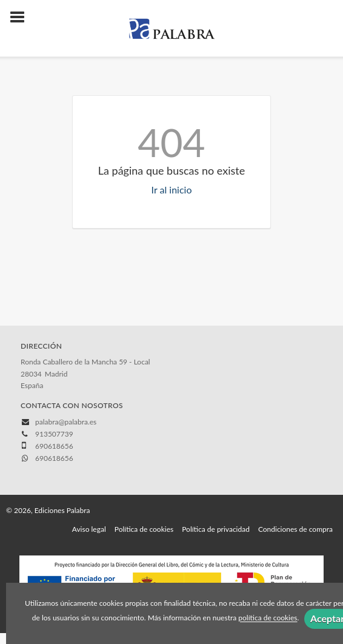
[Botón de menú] (22, 18)
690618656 (54, 458)
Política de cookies (144, 529)
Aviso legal (89, 529)
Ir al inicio (172, 190)
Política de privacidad (216, 529)
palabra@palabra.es (66, 422)
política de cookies (268, 618)
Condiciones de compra (295, 529)
